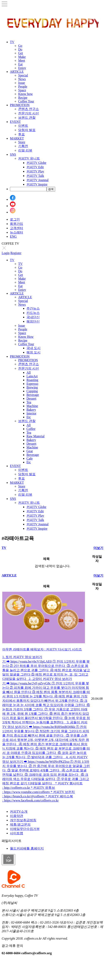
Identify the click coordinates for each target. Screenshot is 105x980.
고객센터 (17, 228)
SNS (13, 154)
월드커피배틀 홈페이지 (27, 848)
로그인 (15, 219)
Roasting (32, 380)
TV (12, 42)
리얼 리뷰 (25, 150)
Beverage (33, 395)
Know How (26, 337)
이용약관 (17, 816)
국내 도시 (33, 348)
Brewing (32, 387)
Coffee (31, 429)
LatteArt (32, 376)
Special (23, 75)
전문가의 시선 (29, 113)
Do (20, 49)
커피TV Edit (35, 167)
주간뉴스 (33, 308)
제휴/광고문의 (20, 824)
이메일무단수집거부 (25, 829)
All (29, 373)
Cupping (32, 391)
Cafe (30, 458)
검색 (51, 189)
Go (20, 46)
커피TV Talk (35, 176)
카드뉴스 (33, 313)
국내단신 (33, 317)
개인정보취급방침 (23, 820)
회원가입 (17, 224)
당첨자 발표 (27, 130)
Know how (26, 94)
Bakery (31, 410)
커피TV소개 (19, 812)
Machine (32, 406)
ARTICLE (17, 72)
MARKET (17, 138)
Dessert (31, 398)
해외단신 (33, 321)
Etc (29, 417)
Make (22, 57)
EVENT (15, 122)
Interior (31, 413)
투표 (21, 134)
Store (22, 142)
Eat (20, 64)
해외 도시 (33, 352)
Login (6, 253)
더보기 (98, 548)
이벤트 (23, 126)
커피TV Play (35, 171)
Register (16, 253)
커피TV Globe (36, 163)
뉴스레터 (17, 232)
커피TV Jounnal (38, 180)
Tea (29, 402)
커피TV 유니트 (29, 158)
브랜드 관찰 (27, 118)
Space (22, 90)
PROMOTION (20, 105)
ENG (13, 236)
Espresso (32, 384)
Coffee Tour (26, 101)
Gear (30, 451)
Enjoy (22, 68)
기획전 (23, 146)
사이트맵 (17, 833)
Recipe (23, 98)
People (23, 86)
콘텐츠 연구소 (29, 109)
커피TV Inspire (37, 184)
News (22, 79)
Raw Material (36, 436)
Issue (22, 83)
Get (21, 53)
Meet (22, 60)
